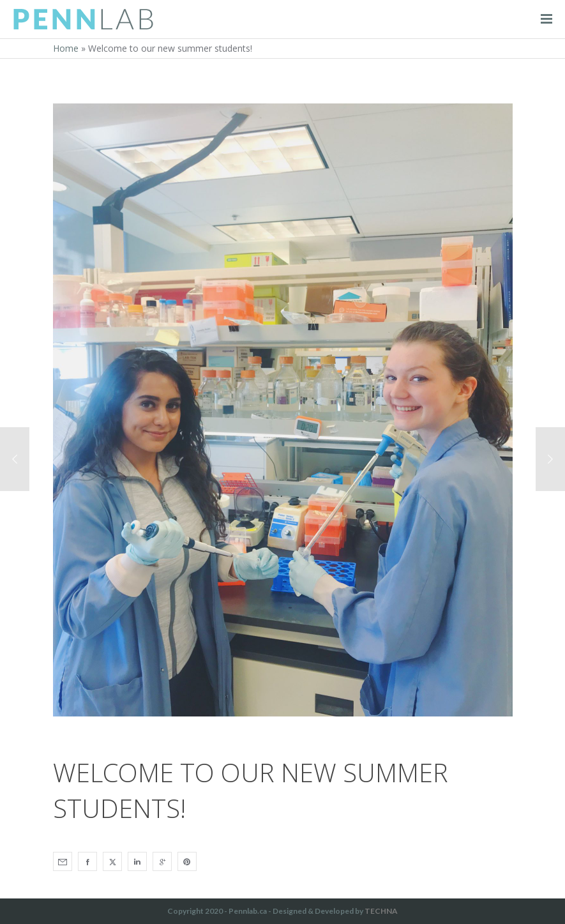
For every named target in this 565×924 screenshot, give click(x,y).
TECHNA (381, 911)
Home (66, 48)
